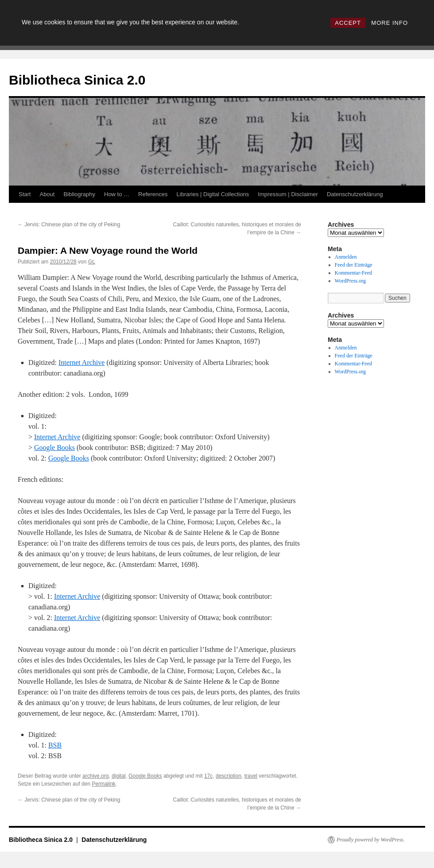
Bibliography (79, 194)
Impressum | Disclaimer (288, 194)
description (229, 776)
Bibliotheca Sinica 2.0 (77, 80)
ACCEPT (348, 23)
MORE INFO (389, 23)
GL (92, 262)
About (47, 194)
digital (118, 776)
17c (208, 776)
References (153, 194)
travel (251, 776)
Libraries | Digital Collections (213, 194)
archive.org (95, 776)
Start (25, 194)
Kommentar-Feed (353, 273)
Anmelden (346, 257)
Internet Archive (81, 362)
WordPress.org (350, 281)
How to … (117, 194)
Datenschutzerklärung (355, 194)
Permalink (103, 784)
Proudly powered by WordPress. (371, 840)
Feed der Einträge (354, 265)
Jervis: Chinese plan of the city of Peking (69, 225)
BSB (55, 745)
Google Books (54, 448)
